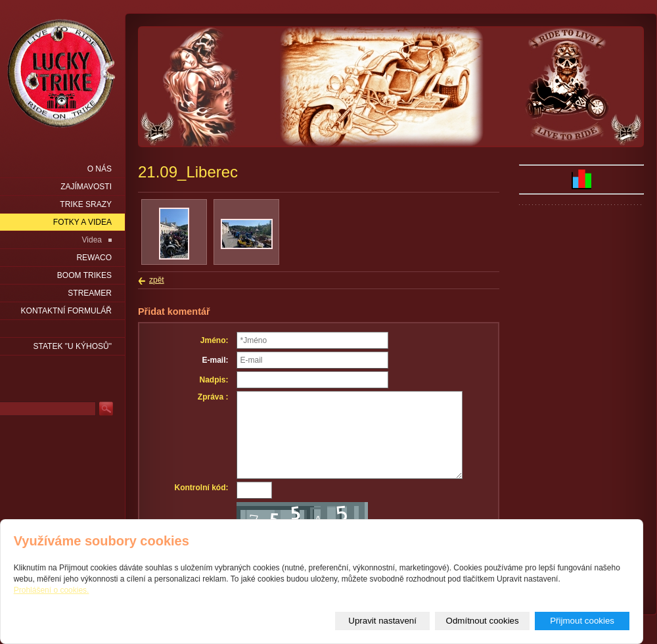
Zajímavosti (86, 187)
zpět (157, 280)
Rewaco (94, 258)
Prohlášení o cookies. (52, 590)
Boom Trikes (84, 275)
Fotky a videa (82, 222)
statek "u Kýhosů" (73, 346)
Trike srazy (86, 204)
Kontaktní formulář (66, 311)
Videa (92, 240)
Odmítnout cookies (483, 621)
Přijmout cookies (582, 621)
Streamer (90, 293)
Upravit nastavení (382, 621)
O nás (100, 169)
